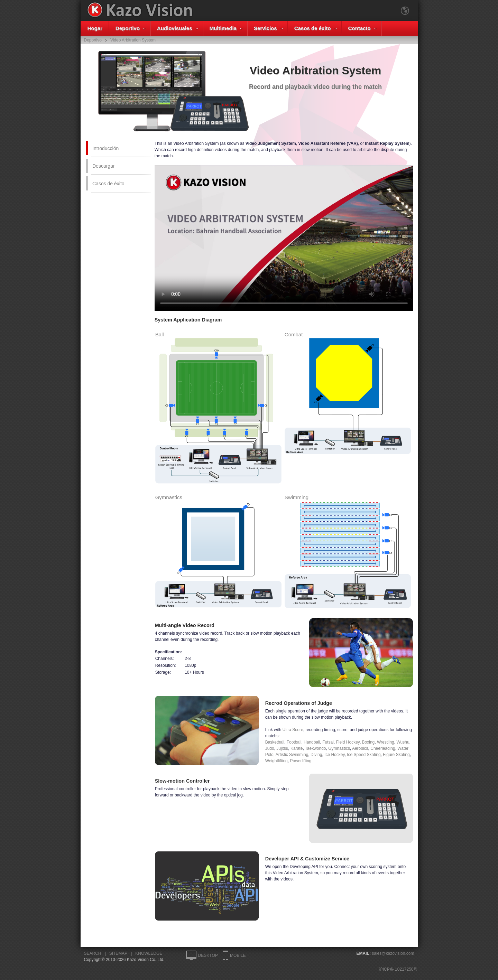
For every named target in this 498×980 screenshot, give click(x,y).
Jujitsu (282, 748)
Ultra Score (293, 730)
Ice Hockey (334, 755)
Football (294, 742)
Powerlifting (301, 761)
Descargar (104, 166)
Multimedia (223, 28)
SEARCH (93, 953)
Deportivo (128, 28)
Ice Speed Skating (364, 755)
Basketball (275, 742)
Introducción (105, 148)
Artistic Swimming (292, 755)
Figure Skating (396, 755)
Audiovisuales (175, 28)
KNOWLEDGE (149, 953)
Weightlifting (276, 761)
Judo (270, 748)
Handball (312, 742)
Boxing (368, 742)
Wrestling (386, 742)
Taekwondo (316, 748)
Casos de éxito (313, 28)
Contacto (359, 28)
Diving (316, 755)
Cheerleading (383, 748)
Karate (297, 748)
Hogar (95, 28)
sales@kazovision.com (393, 953)
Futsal (328, 742)
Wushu (403, 742)
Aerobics (360, 748)
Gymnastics (339, 748)
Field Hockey (348, 742)
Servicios (265, 28)
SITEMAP (118, 953)
